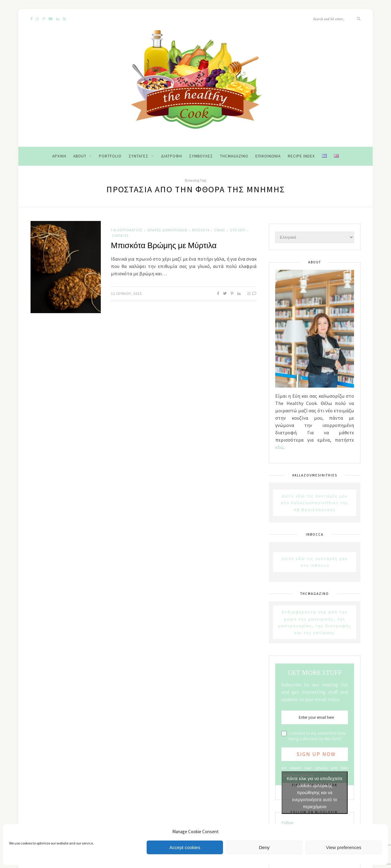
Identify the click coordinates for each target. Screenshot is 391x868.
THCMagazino (234, 156)
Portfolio (110, 156)
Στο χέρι (238, 230)
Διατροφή (172, 156)
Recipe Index (301, 156)
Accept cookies (185, 847)
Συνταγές (139, 156)
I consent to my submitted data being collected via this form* (317, 736)
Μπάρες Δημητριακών (167, 230)
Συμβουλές (201, 156)
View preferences (344, 847)
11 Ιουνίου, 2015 (126, 293)
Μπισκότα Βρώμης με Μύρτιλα (164, 246)
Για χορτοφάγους (127, 230)
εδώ (279, 447)
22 (252, 293)
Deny (264, 847)
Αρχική (59, 156)
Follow (288, 823)
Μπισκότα (201, 230)
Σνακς (220, 230)
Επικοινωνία (268, 156)
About (80, 156)
